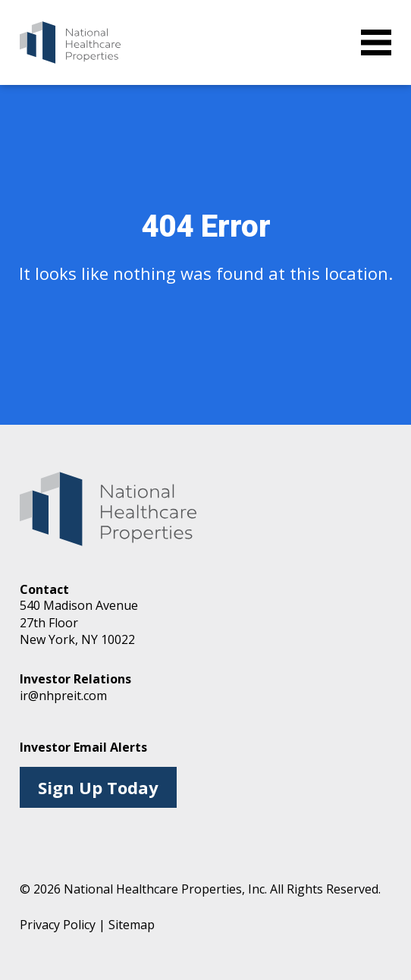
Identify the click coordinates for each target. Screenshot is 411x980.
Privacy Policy (58, 925)
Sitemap (132, 925)
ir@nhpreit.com (63, 696)
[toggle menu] (376, 42)
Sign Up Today (98, 787)
